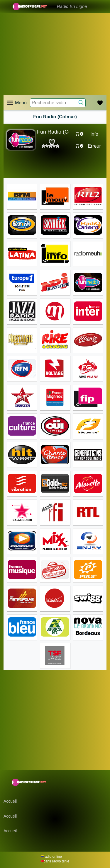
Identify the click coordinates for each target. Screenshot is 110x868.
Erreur (94, 146)
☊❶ (79, 134)
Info (94, 134)
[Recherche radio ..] (58, 103)
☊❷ (79, 146)
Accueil (10, 801)
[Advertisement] (55, 47)
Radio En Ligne (72, 6)
